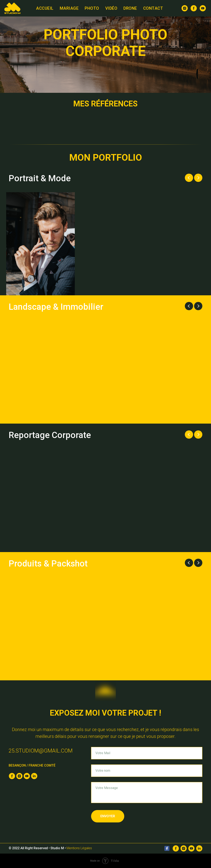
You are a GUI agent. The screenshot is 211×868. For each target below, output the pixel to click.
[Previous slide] (189, 178)
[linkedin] (34, 776)
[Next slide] (198, 178)
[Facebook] (176, 848)
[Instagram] (184, 848)
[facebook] (194, 8)
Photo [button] (92, 8)
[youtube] (203, 8)
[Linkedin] (199, 848)
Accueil (45, 8)
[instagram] (185, 8)
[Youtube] (191, 848)
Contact (153, 8)
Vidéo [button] (111, 8)
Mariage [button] (69, 8)
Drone (130, 8)
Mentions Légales (79, 848)
